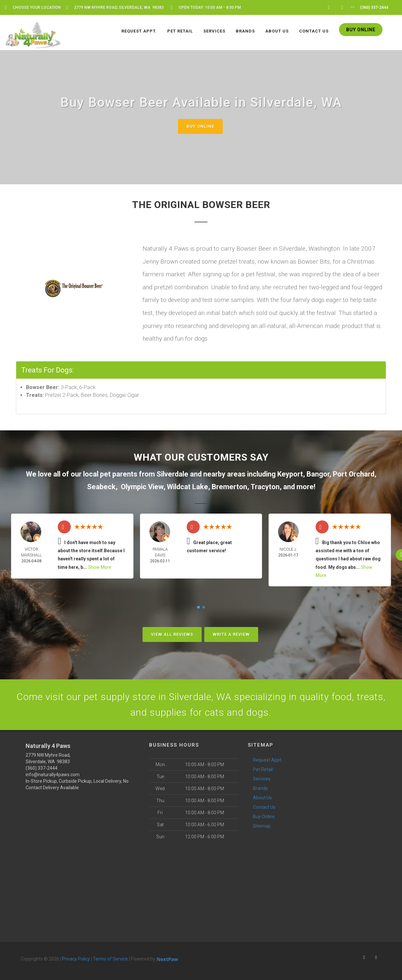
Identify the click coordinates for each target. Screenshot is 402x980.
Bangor (318, 474)
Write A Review (231, 634)
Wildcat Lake (188, 487)
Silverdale (172, 474)
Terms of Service (110, 959)
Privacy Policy (76, 959)
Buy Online (200, 126)
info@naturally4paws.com (53, 775)
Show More (100, 567)
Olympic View (142, 487)
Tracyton (265, 487)
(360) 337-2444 (42, 768)
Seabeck (101, 487)
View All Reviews (172, 634)
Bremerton (229, 487)
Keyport (290, 474)
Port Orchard (354, 474)
